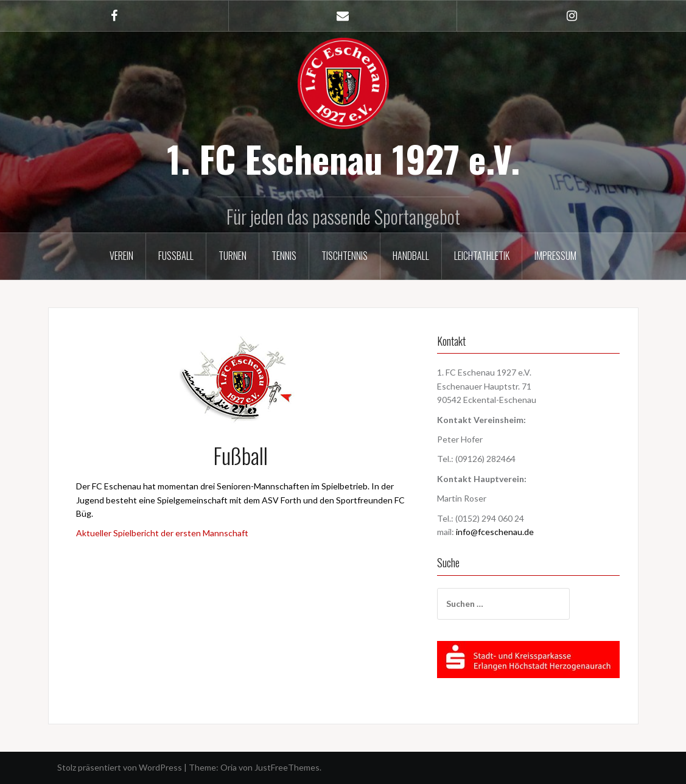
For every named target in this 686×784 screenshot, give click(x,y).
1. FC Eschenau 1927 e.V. (343, 158)
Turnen (233, 256)
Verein (121, 256)
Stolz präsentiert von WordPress (120, 767)
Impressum (555, 256)
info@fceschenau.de (495, 532)
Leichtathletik (482, 256)
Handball (411, 256)
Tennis (284, 256)
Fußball (176, 256)
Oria (229, 767)
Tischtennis (345, 256)
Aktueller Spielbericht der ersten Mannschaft (162, 533)
